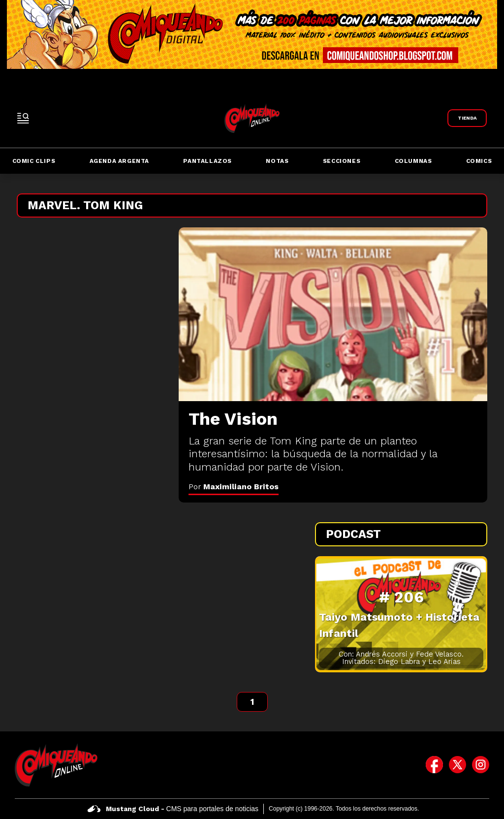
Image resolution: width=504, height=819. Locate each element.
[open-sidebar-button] (23, 118)
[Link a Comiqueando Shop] (467, 118)
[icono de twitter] (457, 765)
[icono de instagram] (481, 765)
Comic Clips (34, 161)
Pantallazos (207, 161)
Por (234, 487)
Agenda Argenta (119, 161)
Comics (479, 161)
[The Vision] (333, 314)
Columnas (413, 161)
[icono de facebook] (434, 765)
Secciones (342, 161)
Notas (277, 161)
